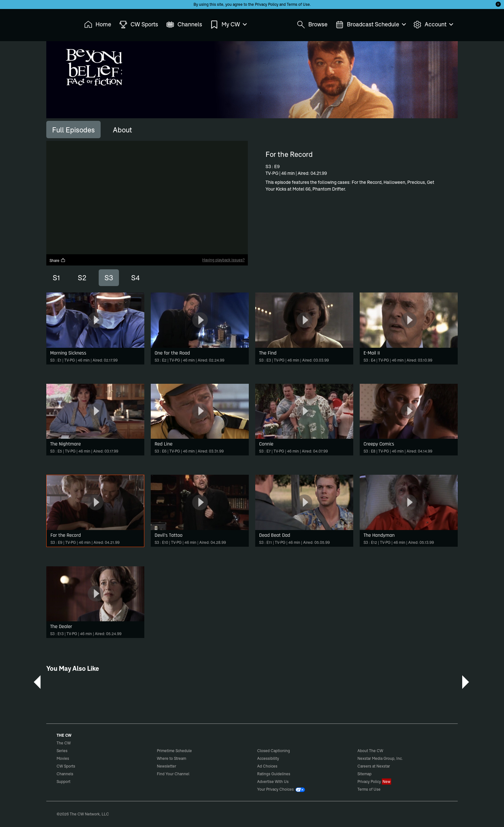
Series (62, 751)
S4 (135, 278)
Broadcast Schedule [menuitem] (370, 25)
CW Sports (66, 766)
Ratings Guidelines (274, 774)
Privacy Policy (267, 4)
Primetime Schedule (174, 751)
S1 (56, 278)
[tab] (73, 130)
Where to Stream (171, 758)
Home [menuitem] (98, 25)
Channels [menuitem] (184, 25)
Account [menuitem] (433, 25)
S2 (82, 278)
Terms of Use (298, 4)
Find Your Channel (173, 774)
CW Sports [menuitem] (139, 25)
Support (63, 782)
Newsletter (166, 766)
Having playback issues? (223, 260)
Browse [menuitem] (312, 25)
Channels (65, 774)
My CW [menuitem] (228, 25)
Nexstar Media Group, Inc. (380, 758)
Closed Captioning (274, 751)
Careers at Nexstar (374, 766)
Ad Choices (267, 766)
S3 (109, 278)
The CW (59, 23)
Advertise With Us (273, 782)
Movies (63, 758)
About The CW (370, 751)
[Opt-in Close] (498, 4)
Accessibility (268, 758)
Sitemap (364, 774)
